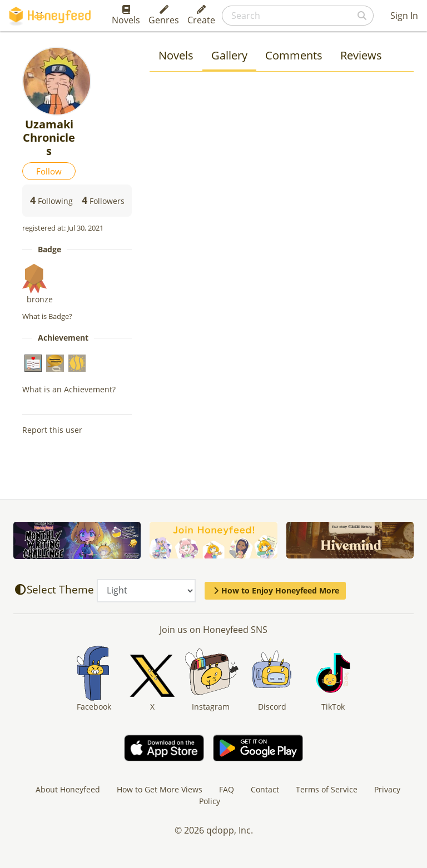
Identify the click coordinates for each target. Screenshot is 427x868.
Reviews (361, 55)
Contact (265, 789)
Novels (126, 16)
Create (201, 16)
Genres (164, 16)
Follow (49, 171)
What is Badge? (47, 316)
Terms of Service (327, 789)
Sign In (404, 16)
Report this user (52, 430)
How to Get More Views (160, 789)
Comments (294, 55)
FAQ (227, 789)
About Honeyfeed (68, 789)
